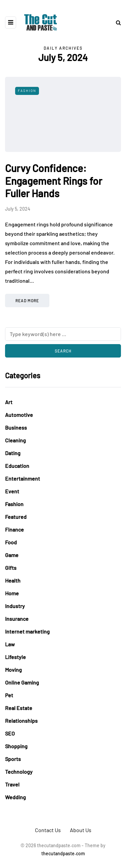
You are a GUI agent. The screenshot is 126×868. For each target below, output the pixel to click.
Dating (13, 453)
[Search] (63, 334)
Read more (27, 301)
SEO (10, 733)
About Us (81, 830)
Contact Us (48, 830)
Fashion (27, 91)
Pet (9, 695)
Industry (15, 606)
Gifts (11, 568)
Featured (16, 517)
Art (9, 402)
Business (16, 427)
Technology (19, 772)
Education (17, 466)
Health (13, 580)
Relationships (21, 721)
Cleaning (15, 440)
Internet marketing (27, 631)
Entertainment (23, 478)
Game (12, 555)
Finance (14, 529)
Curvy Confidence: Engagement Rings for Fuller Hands (54, 181)
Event (12, 491)
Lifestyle (15, 657)
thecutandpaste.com (63, 853)
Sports (13, 759)
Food (11, 542)
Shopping (16, 746)
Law (10, 644)
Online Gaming (22, 682)
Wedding (15, 797)
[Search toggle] (116, 22)
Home (12, 593)
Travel (12, 784)
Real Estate (19, 708)
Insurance (17, 619)
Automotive (19, 415)
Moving (13, 670)
